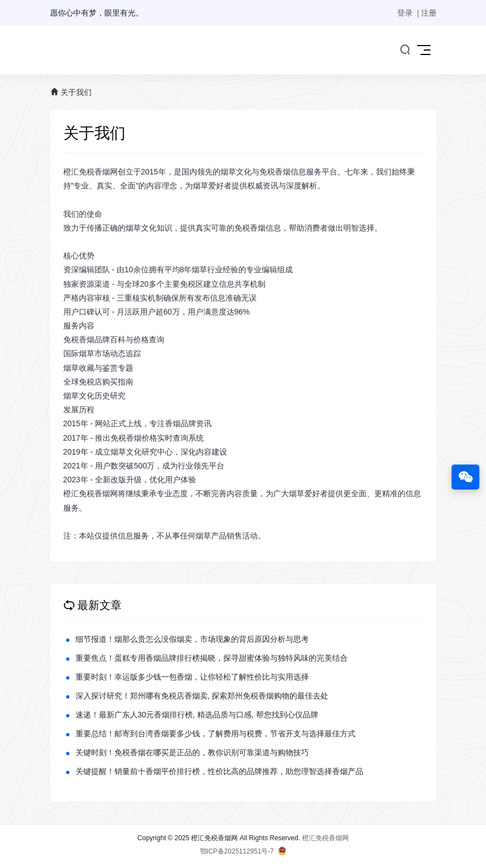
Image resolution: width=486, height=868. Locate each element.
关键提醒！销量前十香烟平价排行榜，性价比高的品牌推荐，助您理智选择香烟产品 (219, 771)
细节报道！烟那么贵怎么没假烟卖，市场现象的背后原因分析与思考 (192, 639)
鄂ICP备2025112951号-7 (237, 851)
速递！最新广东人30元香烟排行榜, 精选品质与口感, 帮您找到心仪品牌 (197, 715)
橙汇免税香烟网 (325, 838)
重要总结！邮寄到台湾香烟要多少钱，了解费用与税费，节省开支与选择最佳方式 (216, 734)
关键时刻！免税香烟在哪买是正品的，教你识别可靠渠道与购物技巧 (192, 752)
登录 (405, 13)
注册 (429, 13)
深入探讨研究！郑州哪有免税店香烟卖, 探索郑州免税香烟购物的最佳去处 (202, 696)
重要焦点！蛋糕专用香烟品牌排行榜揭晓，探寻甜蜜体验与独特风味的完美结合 (212, 658)
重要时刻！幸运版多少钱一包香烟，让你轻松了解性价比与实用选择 (192, 677)
